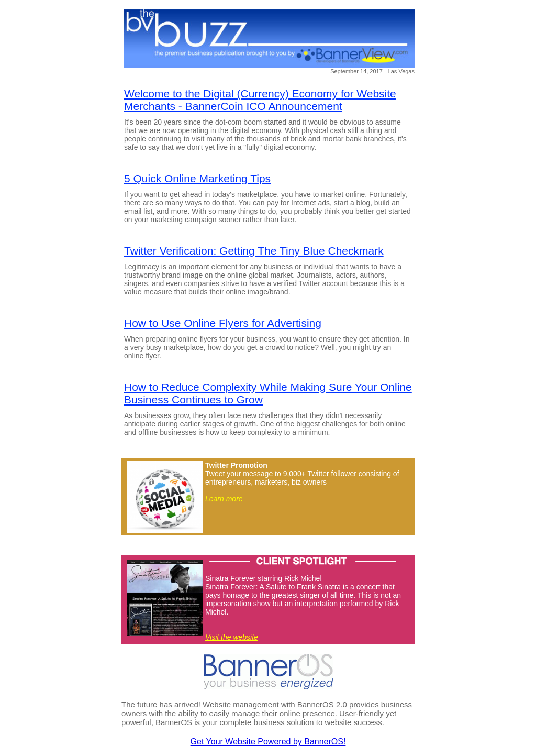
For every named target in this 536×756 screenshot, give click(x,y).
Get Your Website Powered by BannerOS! (268, 742)
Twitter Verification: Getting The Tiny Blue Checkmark (254, 251)
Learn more (224, 499)
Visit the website (232, 637)
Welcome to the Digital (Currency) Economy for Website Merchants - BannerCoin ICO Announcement (260, 100)
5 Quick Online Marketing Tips (197, 178)
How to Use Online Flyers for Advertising (223, 323)
